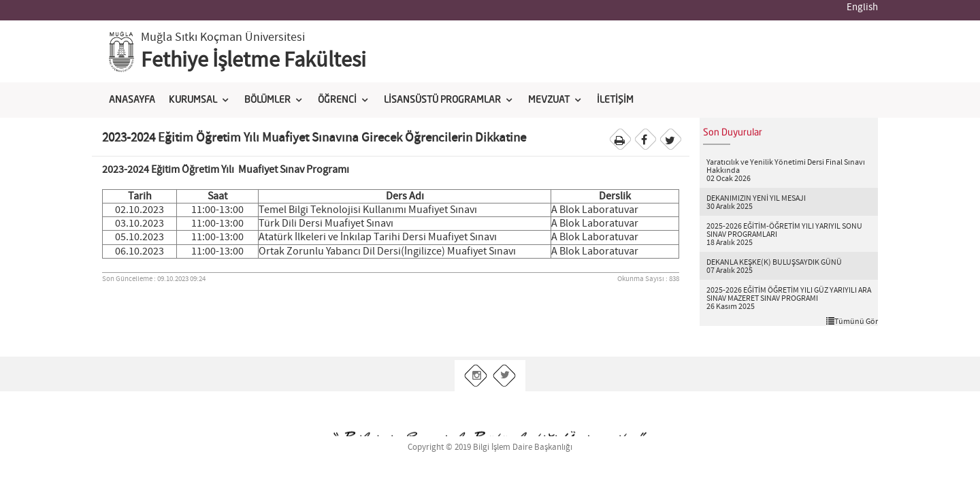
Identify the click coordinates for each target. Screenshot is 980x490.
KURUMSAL (193, 100)
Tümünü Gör (852, 321)
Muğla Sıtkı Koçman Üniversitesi (223, 37)
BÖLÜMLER (267, 100)
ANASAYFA (132, 100)
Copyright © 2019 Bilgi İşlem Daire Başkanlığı (490, 447)
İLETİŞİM (615, 100)
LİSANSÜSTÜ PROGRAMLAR (442, 100)
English (862, 7)
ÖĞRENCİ (337, 100)
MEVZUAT (549, 100)
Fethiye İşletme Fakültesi (254, 61)
